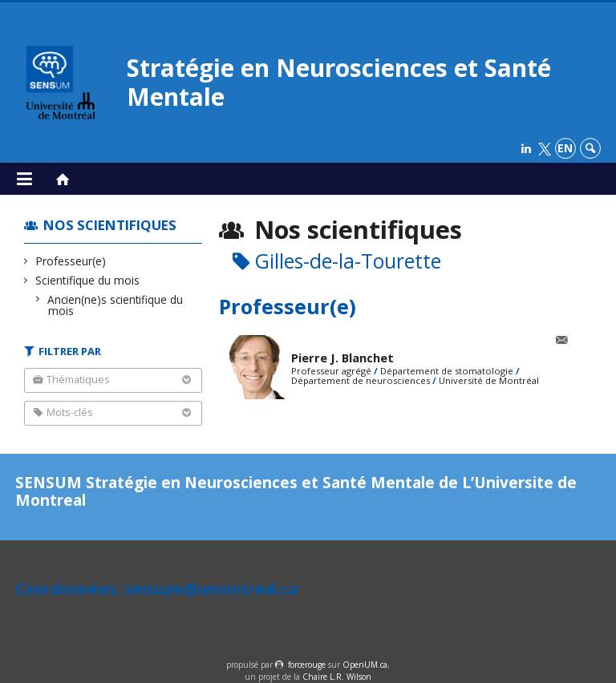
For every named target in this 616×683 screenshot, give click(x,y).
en (565, 148)
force (307, 665)
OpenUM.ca (365, 665)
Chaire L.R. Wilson (337, 677)
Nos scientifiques (110, 225)
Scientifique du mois (88, 280)
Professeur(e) (71, 261)
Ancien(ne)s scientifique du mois (115, 305)
